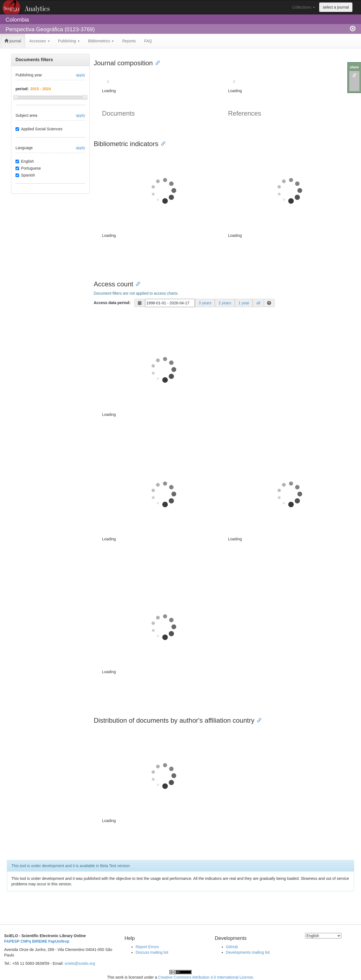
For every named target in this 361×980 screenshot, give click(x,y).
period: (22, 89)
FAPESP (12, 941)
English (25, 161)
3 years (205, 303)
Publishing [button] (69, 41)
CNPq (26, 941)
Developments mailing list (248, 952)
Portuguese (28, 168)
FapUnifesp (59, 941)
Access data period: (112, 303)
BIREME (40, 941)
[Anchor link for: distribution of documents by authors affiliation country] (258, 720)
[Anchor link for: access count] (136, 283)
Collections (303, 7)
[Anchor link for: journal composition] (156, 62)
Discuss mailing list (152, 952)
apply (80, 75)
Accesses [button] (40, 41)
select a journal (336, 7)
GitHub (232, 947)
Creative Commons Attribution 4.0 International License (205, 977)
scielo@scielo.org (80, 963)
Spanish (25, 175)
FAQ (148, 41)
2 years (225, 303)
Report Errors (147, 947)
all (258, 303)
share (354, 67)
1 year (244, 303)
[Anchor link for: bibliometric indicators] (162, 143)
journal (13, 41)
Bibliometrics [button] (101, 41)
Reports (129, 41)
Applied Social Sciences (39, 129)
